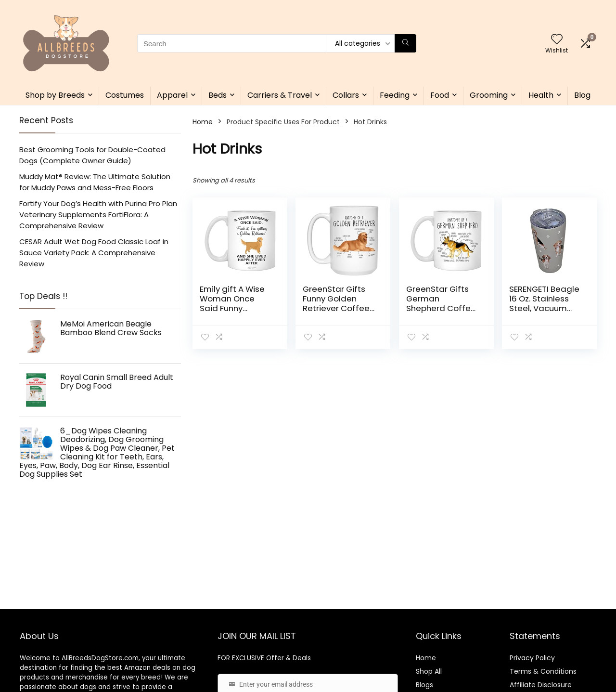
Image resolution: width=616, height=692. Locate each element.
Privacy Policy (532, 658)
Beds (218, 95)
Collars (346, 95)
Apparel (172, 95)
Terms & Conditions (543, 671)
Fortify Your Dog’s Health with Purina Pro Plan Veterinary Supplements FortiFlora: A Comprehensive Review (98, 215)
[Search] (405, 43)
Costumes (125, 95)
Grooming (489, 95)
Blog (582, 95)
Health (541, 95)
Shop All (429, 671)
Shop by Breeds (55, 95)
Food (440, 95)
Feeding (395, 95)
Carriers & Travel (280, 95)
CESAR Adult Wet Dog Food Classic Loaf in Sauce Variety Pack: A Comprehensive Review (94, 253)
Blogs (424, 685)
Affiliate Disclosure (541, 685)
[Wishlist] (557, 40)
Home (203, 122)
